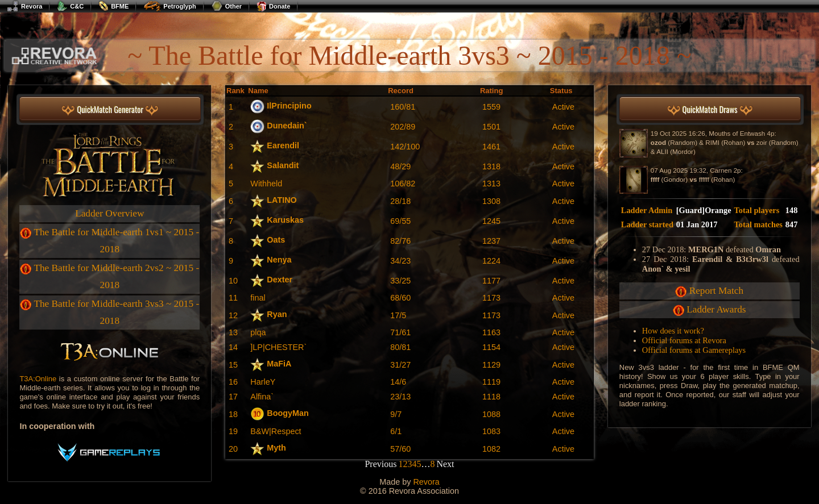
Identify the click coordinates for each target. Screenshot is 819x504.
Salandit (283, 165)
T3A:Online (38, 379)
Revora (24, 6)
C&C (70, 6)
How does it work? (673, 331)
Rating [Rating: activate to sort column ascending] (491, 91)
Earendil (283, 145)
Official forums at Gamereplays (694, 350)
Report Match (716, 291)
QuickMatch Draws (710, 110)
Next (445, 464)
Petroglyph (169, 6)
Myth (276, 448)
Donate (273, 6)
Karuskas (285, 220)
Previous (380, 464)
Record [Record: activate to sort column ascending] (401, 91)
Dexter (280, 280)
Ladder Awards (716, 309)
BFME (113, 6)
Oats (276, 240)
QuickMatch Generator (110, 110)
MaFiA (279, 364)
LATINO (282, 200)
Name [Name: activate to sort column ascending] (258, 91)
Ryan (277, 314)
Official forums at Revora (684, 340)
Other (226, 6)
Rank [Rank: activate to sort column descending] (235, 91)
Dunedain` (287, 126)
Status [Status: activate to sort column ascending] (561, 91)
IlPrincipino (289, 106)
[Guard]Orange (704, 210)
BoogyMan (288, 413)
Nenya (279, 260)
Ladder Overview (109, 213)
